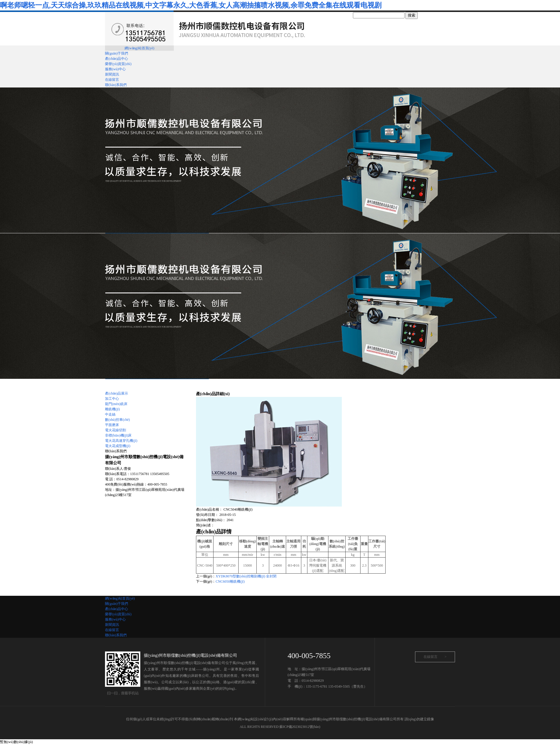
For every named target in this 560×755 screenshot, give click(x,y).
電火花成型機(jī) (118, 446)
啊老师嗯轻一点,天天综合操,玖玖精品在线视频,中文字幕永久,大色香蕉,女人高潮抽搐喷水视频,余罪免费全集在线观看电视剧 (191, 5)
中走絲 (110, 414)
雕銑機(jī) (112, 409)
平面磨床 (112, 425)
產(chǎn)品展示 (117, 393)
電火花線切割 (116, 430)
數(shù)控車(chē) (117, 420)
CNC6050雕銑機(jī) (230, 581)
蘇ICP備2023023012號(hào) (300, 727)
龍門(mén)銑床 (116, 404)
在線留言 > (435, 657)
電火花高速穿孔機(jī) (121, 441)
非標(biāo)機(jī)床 (118, 435)
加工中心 (112, 399)
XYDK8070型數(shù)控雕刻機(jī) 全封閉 (246, 576)
